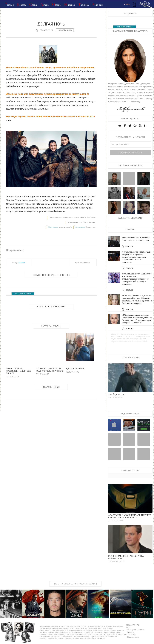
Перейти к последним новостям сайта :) (76, 584)
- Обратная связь (133, 637)
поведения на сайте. (65, 227)
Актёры (45, 4)
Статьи (33, 4)
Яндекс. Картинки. (90, 222)
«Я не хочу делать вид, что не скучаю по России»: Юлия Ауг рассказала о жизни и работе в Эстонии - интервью (137, 299)
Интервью (70, 4)
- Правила (130, 632)
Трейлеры (84, 4)
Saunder (22, 263)
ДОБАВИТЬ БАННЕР (23, 294)
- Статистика (131, 635)
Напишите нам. (91, 227)
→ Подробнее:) (133, 102)
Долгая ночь (51, 24)
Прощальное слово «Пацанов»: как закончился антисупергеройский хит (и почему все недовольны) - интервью (137, 279)
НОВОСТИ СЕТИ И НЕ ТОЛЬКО (51, 307)
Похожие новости (51, 326)
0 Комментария (51, 387)
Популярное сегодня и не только (51, 275)
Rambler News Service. (88, 218)
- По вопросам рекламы (135, 630)
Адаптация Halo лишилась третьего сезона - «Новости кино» (130, 516)
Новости (22, 4)
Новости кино (65, 30)
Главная (9, 4)
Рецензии (98, 4)
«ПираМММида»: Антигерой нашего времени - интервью (136, 239)
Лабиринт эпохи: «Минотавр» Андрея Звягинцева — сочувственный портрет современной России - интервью (137, 257)
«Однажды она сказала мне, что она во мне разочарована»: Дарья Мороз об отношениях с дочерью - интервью (137, 319)
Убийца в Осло (117, 395)
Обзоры (57, 4)
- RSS (128, 627)
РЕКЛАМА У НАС (133, 625)
